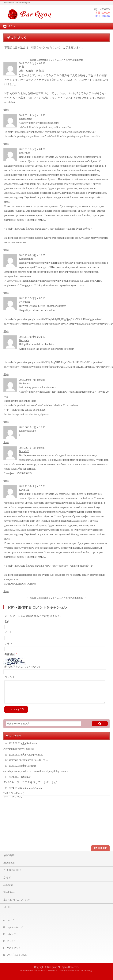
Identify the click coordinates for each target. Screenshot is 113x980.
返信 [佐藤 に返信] (6, 110)
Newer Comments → (75, 60)
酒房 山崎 (9, 855)
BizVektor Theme (57, 971)
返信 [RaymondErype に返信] (6, 442)
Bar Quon (52, 967)
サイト (8, 643)
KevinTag (24, 490)
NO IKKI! (9, 907)
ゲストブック (14, 948)
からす (7, 877)
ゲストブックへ (13, 802)
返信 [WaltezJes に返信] (6, 422)
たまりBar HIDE (13, 870)
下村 (10, 607)
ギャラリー (13, 941)
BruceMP (24, 451)
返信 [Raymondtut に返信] (6, 144)
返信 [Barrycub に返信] (6, 375)
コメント (10, 677)
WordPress (39, 971)
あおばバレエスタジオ (17, 900)
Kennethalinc (26, 259)
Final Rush (9, 892)
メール (8, 632)
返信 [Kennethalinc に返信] (6, 293)
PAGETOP (100, 848)
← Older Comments (38, 60)
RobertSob (25, 153)
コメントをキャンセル (50, 607)
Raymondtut (26, 119)
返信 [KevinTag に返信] (6, 591)
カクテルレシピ (15, 927)
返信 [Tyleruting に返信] (6, 332)
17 (62, 60)
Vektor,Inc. (75, 971)
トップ (10, 920)
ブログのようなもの (17, 955)
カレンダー (13, 934)
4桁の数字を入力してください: (22, 667)
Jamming (8, 885)
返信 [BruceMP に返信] (6, 481)
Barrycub (24, 340)
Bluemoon (9, 863)
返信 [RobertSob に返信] (6, 250)
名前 (7, 622)
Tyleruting (24, 302)
